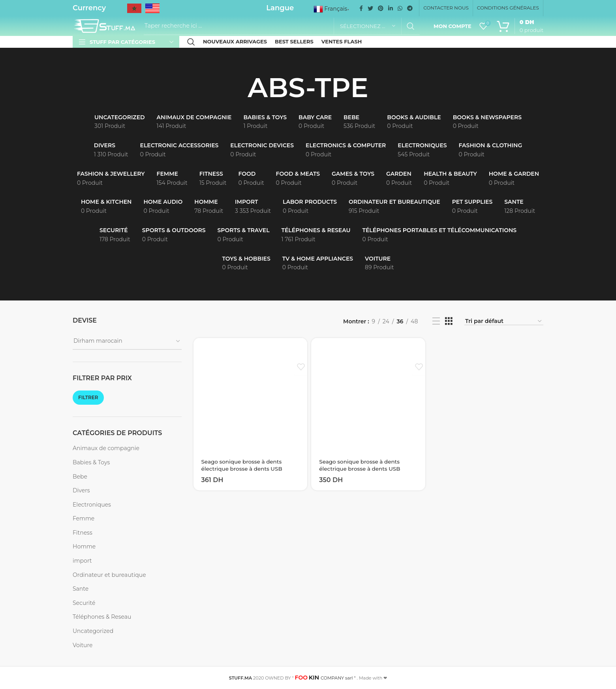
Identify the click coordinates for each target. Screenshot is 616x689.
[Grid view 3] (449, 321)
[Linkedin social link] (391, 8)
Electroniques (92, 505)
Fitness (83, 533)
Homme (84, 546)
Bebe (80, 477)
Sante (81, 589)
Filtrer (88, 397)
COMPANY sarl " (325, 678)
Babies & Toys (91, 462)
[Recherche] (282, 26)
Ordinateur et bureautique (109, 575)
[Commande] (504, 322)
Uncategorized (93, 631)
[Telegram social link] (410, 8)
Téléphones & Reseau (102, 617)
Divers (81, 490)
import (82, 561)
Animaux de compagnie (106, 448)
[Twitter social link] (370, 8)
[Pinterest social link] (381, 8)
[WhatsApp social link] (400, 8)
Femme (84, 518)
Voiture (83, 645)
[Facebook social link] (361, 8)
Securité (84, 603)
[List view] (436, 321)
